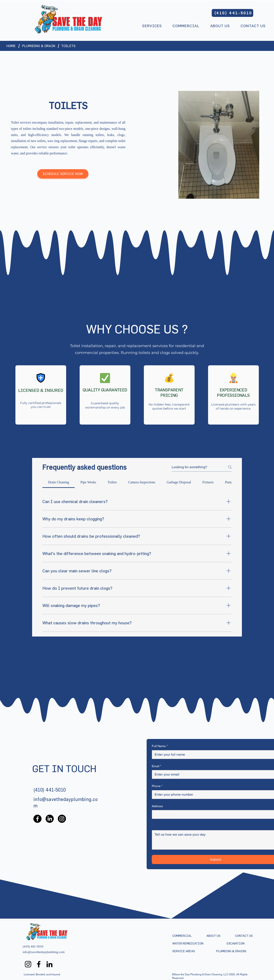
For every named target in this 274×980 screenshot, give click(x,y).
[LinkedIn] (50, 819)
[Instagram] (62, 819)
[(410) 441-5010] (232, 13)
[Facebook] (37, 819)
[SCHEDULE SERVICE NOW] (63, 174)
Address (157, 806)
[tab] (59, 482)
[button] (152, 26)
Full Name (160, 746)
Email (156, 766)
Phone (157, 786)
